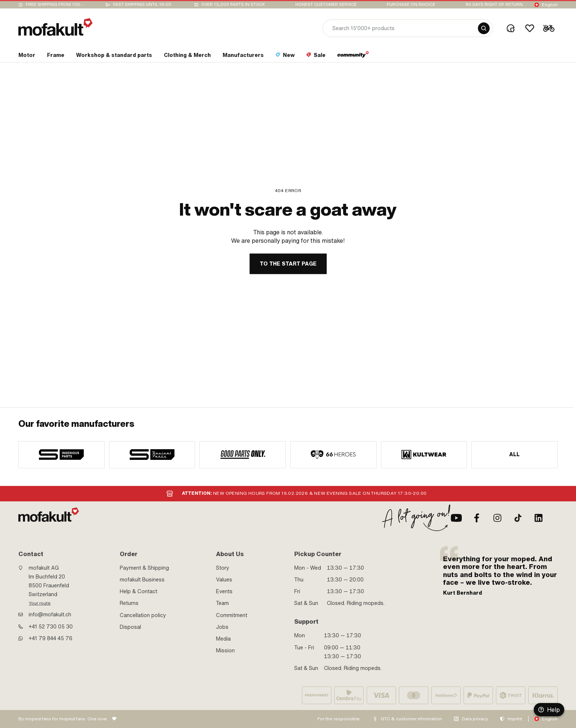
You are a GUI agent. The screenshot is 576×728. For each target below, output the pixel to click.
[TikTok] (518, 518)
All (515, 454)
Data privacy (475, 719)
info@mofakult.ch (50, 615)
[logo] (55, 27)
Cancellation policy (143, 615)
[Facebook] (477, 518)
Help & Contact (138, 591)
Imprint (515, 719)
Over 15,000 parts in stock (233, 5)
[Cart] (549, 28)
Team (222, 603)
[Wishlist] (530, 28)
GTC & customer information (411, 719)
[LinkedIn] (539, 518)
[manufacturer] (62, 455)
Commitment (232, 615)
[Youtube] (456, 518)
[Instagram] (497, 518)
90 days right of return (494, 5)
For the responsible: (339, 719)
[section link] (27, 57)
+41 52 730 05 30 (51, 627)
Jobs (222, 627)
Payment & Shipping (144, 568)
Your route (40, 603)
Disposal (130, 627)
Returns (129, 603)
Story (223, 568)
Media (223, 639)
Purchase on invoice (411, 5)
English (550, 5)
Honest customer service (326, 5)
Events (224, 591)
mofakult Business (142, 580)
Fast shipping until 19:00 (142, 5)
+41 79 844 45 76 (51, 638)
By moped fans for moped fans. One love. (63, 719)
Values (224, 580)
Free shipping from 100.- (54, 5)
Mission (225, 650)
